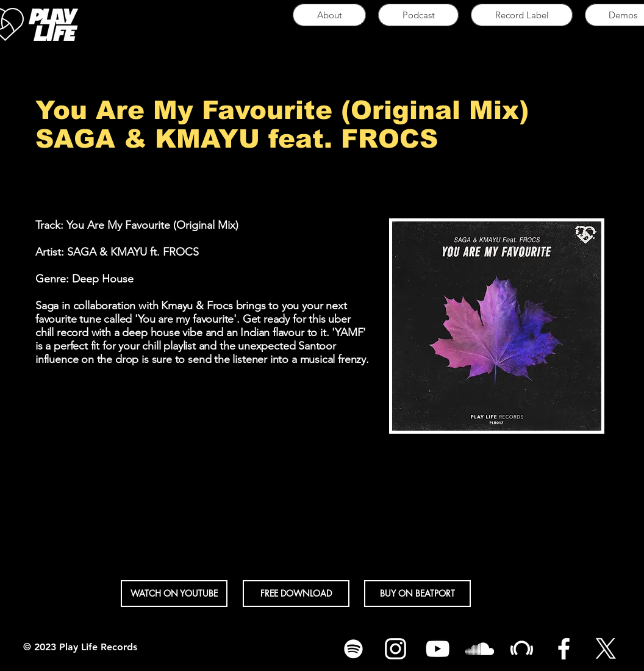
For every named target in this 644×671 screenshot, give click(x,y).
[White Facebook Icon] (564, 649)
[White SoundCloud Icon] (480, 649)
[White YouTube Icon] (438, 649)
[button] (174, 594)
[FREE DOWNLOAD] (296, 594)
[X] (606, 649)
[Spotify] (353, 649)
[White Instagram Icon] (395, 649)
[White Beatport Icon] (522, 649)
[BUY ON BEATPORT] (417, 594)
